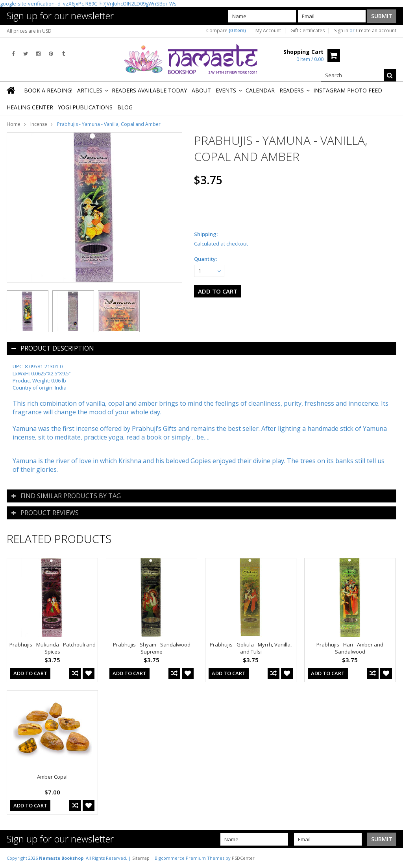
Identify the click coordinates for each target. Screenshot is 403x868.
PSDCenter (243, 858)
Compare (226, 31)
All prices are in (29, 31)
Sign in (341, 31)
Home (14, 124)
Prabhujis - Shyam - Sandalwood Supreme (152, 648)
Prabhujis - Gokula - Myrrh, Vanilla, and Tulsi (251, 648)
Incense (39, 124)
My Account (268, 31)
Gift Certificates (308, 31)
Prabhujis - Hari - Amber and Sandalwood (350, 648)
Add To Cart (30, 673)
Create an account (376, 31)
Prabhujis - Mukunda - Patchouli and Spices (53, 648)
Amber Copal (52, 777)
